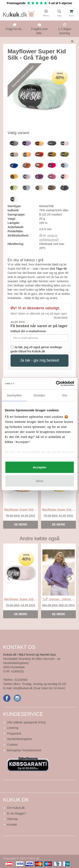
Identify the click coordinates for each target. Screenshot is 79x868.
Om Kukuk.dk (16, 808)
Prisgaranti (14, 733)
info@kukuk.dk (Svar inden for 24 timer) (39, 688)
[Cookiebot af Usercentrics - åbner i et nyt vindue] (56, 384)
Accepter (39, 467)
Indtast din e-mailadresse (28, 331)
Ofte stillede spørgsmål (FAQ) (26, 722)
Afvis (39, 481)
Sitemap (12, 819)
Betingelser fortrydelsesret (24, 750)
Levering (13, 728)
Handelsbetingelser (20, 739)
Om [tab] (65, 395)
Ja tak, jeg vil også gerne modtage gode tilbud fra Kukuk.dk (36, 349)
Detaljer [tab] (40, 395)
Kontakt (12, 825)
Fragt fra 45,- (14, 29)
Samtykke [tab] (14, 395)
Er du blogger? (17, 813)
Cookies (12, 745)
